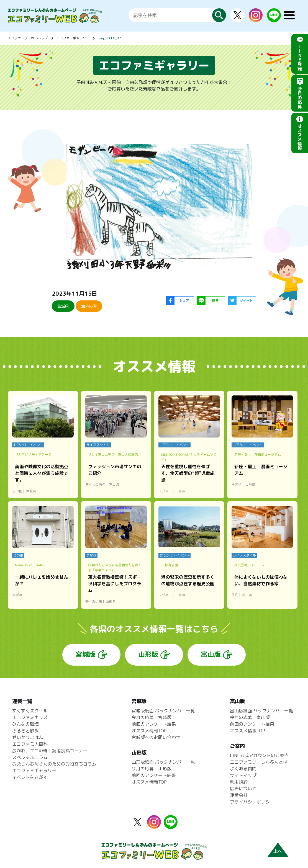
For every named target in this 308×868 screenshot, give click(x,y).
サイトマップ (243, 775)
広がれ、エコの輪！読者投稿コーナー (50, 751)
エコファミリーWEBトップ (28, 38)
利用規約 (239, 782)
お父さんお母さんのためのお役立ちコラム (54, 764)
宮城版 (86, 654)
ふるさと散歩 (25, 731)
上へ (278, 851)
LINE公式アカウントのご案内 (259, 755)
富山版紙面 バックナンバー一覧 (261, 711)
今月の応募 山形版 (152, 769)
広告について (243, 789)
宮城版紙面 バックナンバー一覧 (163, 711)
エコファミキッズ (30, 717)
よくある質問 (243, 769)
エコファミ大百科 (30, 744)
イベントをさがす (30, 777)
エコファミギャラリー (73, 38)
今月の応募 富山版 (250, 717)
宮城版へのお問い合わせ (156, 737)
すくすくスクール (30, 711)
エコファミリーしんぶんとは (259, 762)
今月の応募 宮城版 (152, 717)
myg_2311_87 (109, 38)
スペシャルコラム (30, 757)
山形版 (148, 654)
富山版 (211, 654)
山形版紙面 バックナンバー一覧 (163, 762)
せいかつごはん (28, 737)
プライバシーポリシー (252, 802)
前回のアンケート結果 (154, 724)
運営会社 (239, 795)
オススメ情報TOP (149, 731)
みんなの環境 (25, 724)
